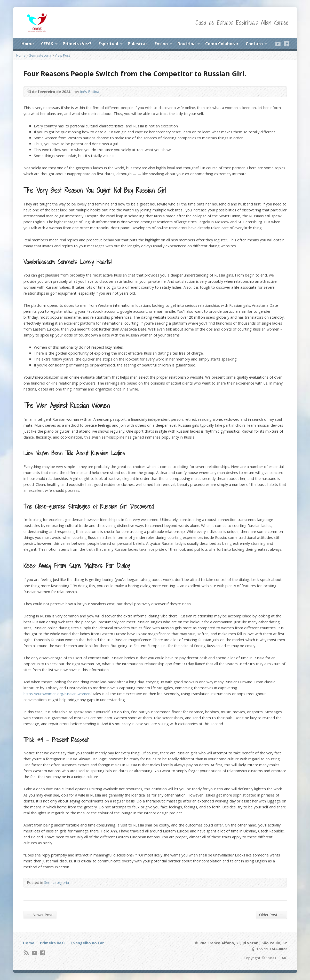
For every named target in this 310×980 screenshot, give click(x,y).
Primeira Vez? (77, 44)
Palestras (138, 44)
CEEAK (47, 44)
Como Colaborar (222, 44)
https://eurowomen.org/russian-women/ (58, 694)
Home (28, 44)
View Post (62, 55)
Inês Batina (90, 92)
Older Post (271, 915)
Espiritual (108, 44)
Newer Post (40, 915)
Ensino (161, 44)
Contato (254, 44)
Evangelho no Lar (88, 943)
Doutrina (186, 44)
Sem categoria (40, 55)
